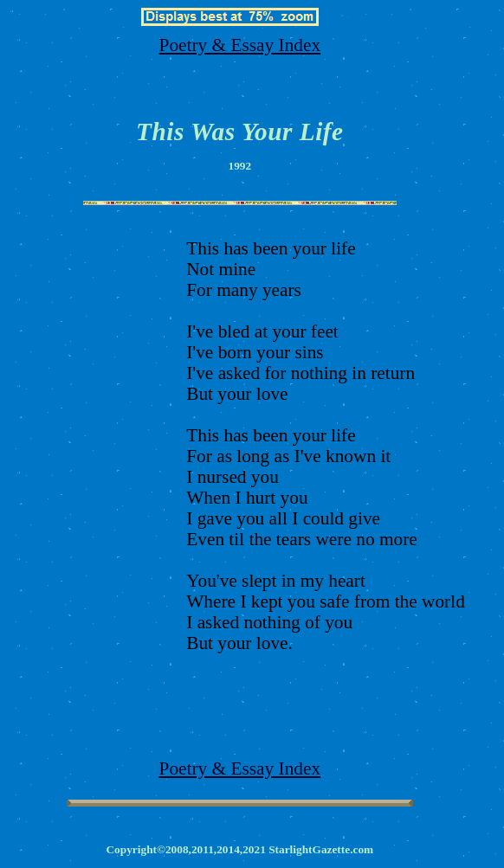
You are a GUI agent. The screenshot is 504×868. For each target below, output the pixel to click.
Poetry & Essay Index (240, 45)
